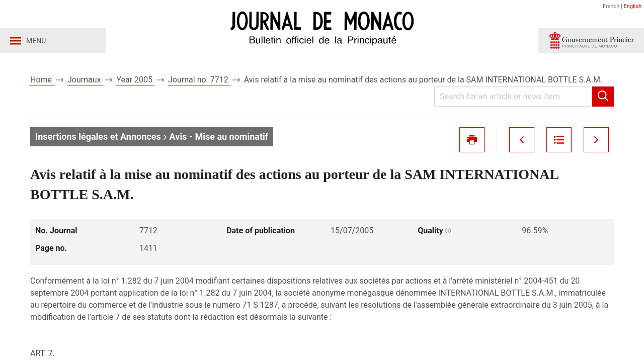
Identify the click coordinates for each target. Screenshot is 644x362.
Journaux (85, 80)
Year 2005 (135, 80)
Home (42, 80)
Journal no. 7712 (199, 80)
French (611, 6)
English (632, 6)
